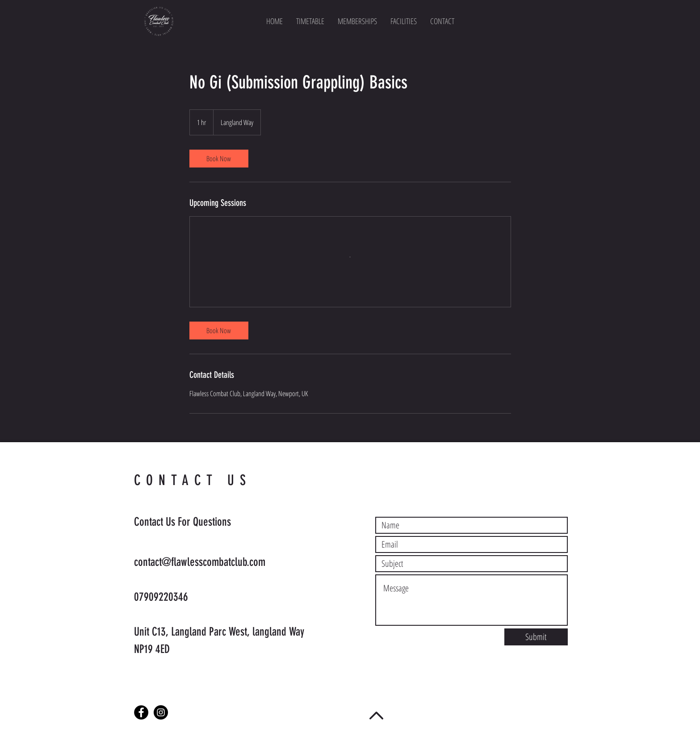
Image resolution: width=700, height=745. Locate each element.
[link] (219, 159)
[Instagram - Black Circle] (161, 712)
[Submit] (536, 637)
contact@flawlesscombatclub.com (200, 562)
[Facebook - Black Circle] (141, 712)
